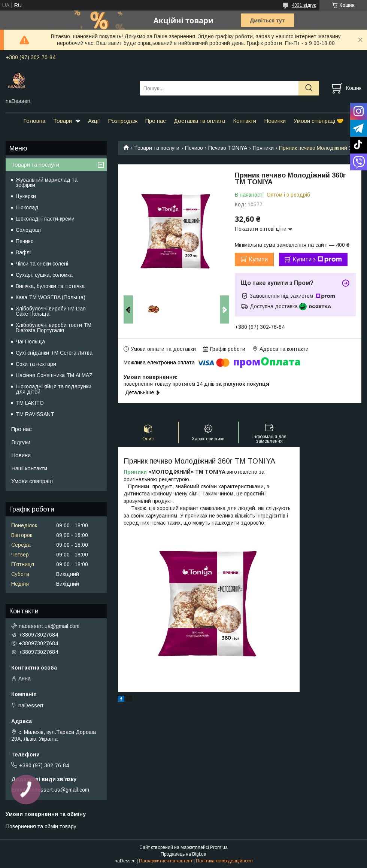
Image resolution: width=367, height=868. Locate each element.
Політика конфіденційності (224, 861)
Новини (21, 455)
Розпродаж (123, 121)
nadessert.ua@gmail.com (49, 626)
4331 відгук (304, 5)
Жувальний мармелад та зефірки (47, 182)
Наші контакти (29, 468)
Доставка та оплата (199, 121)
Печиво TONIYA (228, 148)
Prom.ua (219, 847)
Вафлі (23, 252)
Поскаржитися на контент (166, 861)
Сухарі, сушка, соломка (44, 275)
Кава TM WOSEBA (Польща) (51, 297)
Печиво (194, 148)
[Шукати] (309, 88)
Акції (94, 121)
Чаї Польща (30, 342)
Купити (258, 259)
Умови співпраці (32, 481)
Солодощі (28, 230)
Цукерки (26, 196)
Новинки (275, 121)
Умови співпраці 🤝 (319, 121)
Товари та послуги (157, 148)
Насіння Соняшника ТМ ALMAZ (54, 375)
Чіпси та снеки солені (42, 264)
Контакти (245, 121)
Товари (63, 121)
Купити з (317, 260)
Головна (34, 121)
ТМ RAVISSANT (35, 414)
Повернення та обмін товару (41, 826)
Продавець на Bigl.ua (183, 854)
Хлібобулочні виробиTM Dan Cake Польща (51, 311)
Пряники (263, 148)
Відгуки (21, 442)
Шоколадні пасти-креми (45, 219)
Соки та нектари (36, 364)
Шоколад (27, 207)
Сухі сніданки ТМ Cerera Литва (54, 353)
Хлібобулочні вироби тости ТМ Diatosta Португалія (54, 328)
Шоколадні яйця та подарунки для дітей (54, 389)
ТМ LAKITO (30, 403)
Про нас (156, 121)
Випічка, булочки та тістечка (50, 286)
